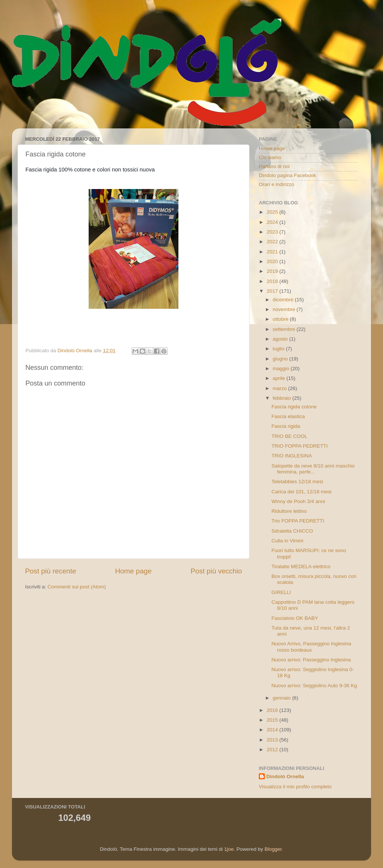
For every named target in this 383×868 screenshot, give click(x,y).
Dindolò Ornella (285, 776)
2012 (273, 750)
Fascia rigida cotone (294, 407)
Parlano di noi (274, 166)
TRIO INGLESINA (292, 456)
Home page (134, 571)
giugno (281, 359)
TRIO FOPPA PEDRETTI (300, 446)
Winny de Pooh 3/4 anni (298, 501)
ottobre (281, 319)
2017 (273, 291)
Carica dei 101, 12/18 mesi (302, 492)
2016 (273, 710)
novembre (285, 309)
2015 (273, 720)
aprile (280, 378)
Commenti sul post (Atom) (77, 587)
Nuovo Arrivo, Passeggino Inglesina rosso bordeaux (311, 647)
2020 (273, 261)
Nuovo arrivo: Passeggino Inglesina (311, 660)
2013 (273, 740)
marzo (280, 388)
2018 (273, 281)
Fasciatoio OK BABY (295, 618)
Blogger (273, 849)
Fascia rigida (286, 426)
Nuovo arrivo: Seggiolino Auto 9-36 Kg (314, 686)
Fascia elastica (288, 416)
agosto (281, 339)
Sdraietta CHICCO (292, 531)
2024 (273, 222)
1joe (229, 849)
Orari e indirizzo (277, 184)
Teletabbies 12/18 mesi (297, 482)
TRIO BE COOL (289, 436)
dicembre (284, 300)
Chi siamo (270, 157)
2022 (273, 242)
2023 (273, 232)
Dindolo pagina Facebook (287, 175)
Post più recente (51, 571)
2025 (273, 212)
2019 (273, 271)
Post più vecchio (216, 571)
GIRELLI (281, 592)
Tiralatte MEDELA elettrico (301, 567)
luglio (279, 349)
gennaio (282, 698)
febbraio (283, 398)
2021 (273, 252)
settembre (285, 329)
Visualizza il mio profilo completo (295, 787)
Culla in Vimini (287, 541)
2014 (273, 730)
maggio (282, 368)
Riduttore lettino (289, 511)
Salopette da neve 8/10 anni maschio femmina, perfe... (313, 469)
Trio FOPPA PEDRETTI (298, 521)
